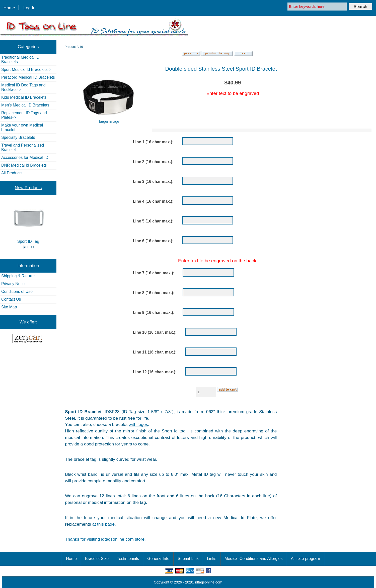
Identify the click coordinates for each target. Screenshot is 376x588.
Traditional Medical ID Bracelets (20, 60)
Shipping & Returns (18, 276)
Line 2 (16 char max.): (153, 162)
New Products (28, 188)
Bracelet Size (97, 559)
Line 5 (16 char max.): (153, 221)
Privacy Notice (14, 284)
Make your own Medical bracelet (22, 127)
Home (9, 8)
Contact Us (11, 299)
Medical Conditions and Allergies (253, 559)
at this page (103, 524)
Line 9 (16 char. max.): (154, 313)
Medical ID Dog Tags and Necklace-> (23, 87)
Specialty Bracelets (18, 137)
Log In (29, 8)
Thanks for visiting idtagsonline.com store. (105, 539)
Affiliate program (306, 559)
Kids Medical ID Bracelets (24, 97)
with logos (138, 424)
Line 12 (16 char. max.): (155, 372)
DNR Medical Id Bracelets (24, 165)
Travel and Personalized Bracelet (23, 147)
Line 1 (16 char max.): (153, 142)
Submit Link (188, 559)
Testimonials (128, 559)
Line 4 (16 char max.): (153, 201)
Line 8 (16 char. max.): (154, 293)
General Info (158, 559)
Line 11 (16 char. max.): (155, 352)
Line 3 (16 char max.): (153, 182)
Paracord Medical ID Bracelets (28, 77)
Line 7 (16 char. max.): (154, 273)
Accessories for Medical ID (25, 157)
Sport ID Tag (28, 223)
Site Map (9, 307)
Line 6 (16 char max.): (153, 241)
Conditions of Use (17, 291)
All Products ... (14, 173)
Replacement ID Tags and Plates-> (24, 115)
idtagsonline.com (209, 582)
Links (212, 559)
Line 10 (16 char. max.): (155, 332)
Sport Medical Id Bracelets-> (26, 70)
